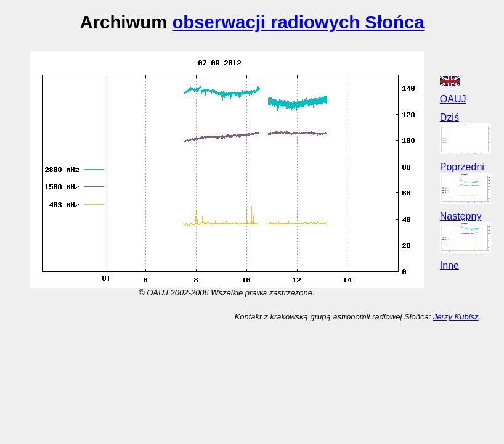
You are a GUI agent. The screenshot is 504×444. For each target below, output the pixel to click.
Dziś (449, 117)
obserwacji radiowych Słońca (298, 22)
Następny (461, 216)
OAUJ (453, 99)
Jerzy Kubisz (456, 317)
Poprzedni (462, 167)
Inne (449, 265)
